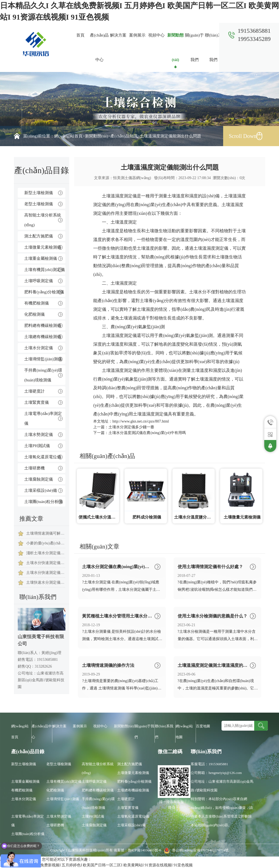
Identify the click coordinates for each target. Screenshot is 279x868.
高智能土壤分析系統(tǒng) (43, 220)
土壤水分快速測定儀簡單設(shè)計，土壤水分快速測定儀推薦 (46, 563)
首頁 (80, 35)
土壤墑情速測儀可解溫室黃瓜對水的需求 (46, 533)
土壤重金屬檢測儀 (41, 258)
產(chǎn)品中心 (99, 47)
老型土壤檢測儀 (39, 204)
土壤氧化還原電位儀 (43, 457)
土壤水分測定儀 (39, 348)
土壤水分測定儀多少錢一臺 (131, 427)
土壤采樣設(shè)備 (41, 490)
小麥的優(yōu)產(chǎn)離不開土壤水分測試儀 (46, 543)
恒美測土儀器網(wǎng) (132, 178)
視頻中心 (156, 35)
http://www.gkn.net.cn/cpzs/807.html (141, 421)
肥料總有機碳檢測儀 (43, 325)
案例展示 (137, 35)
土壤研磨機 (34, 468)
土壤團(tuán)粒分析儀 (43, 502)
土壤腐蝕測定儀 (39, 479)
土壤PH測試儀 (37, 446)
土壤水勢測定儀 (39, 435)
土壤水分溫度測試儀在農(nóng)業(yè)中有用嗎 (147, 433)
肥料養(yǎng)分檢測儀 (44, 292)
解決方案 (118, 35)
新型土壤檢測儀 (39, 193)
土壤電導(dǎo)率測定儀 (43, 418)
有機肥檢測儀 (37, 303)
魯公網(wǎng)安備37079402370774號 (195, 850)
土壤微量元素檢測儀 (43, 247)
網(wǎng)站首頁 (68, 136)
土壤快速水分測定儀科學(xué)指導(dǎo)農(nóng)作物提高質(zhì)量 (46, 582)
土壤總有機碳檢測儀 (43, 337)
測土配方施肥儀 (39, 236)
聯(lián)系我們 (213, 47)
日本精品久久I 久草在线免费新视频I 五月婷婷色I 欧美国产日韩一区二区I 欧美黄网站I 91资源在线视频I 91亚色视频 (96, 865)
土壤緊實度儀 (37, 402)
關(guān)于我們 (194, 47)
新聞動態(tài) (175, 47)
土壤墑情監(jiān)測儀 (43, 359)
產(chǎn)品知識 (124, 136)
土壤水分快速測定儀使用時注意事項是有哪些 (46, 573)
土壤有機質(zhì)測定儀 (44, 270)
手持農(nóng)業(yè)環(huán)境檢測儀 (43, 375)
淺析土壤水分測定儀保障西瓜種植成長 (46, 553)
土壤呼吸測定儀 (39, 281)
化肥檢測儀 (34, 314)
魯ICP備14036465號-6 (145, 850)
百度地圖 (203, 726)
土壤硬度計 (34, 391)
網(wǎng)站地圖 (184, 732)
